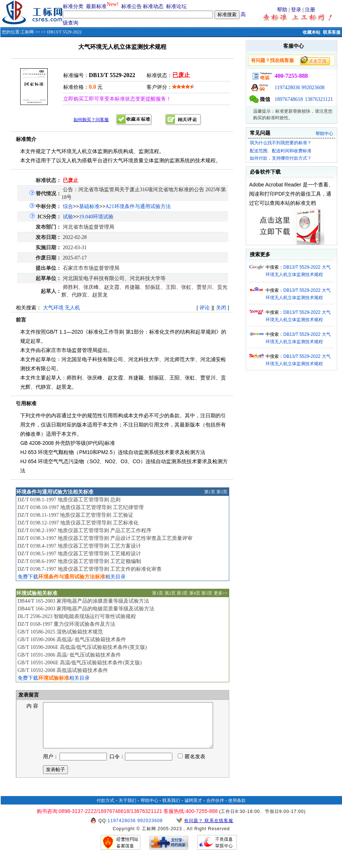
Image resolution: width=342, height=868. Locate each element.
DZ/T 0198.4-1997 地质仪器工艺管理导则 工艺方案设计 (80, 546)
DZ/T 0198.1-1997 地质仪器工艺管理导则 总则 (69, 500)
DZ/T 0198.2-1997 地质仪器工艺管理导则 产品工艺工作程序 (85, 531)
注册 (310, 10)
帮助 (282, 10)
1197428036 (287, 88)
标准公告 (132, 6)
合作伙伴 (215, 809)
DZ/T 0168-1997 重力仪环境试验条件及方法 (67, 624)
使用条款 (237, 809)
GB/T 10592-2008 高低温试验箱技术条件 (63, 670)
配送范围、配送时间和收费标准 (281, 151)
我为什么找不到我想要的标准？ (281, 143)
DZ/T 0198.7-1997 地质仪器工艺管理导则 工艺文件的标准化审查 (90, 569)
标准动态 (153, 6)
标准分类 (73, 6)
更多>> (221, 593)
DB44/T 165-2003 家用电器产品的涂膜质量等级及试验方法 (83, 601)
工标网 (27, 32)
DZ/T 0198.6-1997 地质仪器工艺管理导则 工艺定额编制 (80, 561)
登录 (296, 10)
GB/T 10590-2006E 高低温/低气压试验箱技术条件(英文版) (82, 647)
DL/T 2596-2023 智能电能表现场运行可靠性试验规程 (77, 616)
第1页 (210, 492)
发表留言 (28, 695)
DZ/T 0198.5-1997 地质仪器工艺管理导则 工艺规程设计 (80, 554)
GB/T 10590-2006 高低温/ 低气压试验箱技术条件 (72, 640)
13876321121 (319, 99)
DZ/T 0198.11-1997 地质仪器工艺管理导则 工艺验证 (75, 515)
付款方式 (105, 809)
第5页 (207, 593)
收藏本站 (312, 32)
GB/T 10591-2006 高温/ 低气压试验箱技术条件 (69, 655)
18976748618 (289, 99)
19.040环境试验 (96, 217)
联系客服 (332, 32)
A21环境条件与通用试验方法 (138, 206)
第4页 (195, 593)
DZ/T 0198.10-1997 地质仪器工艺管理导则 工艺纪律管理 (81, 507)
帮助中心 (324, 134)
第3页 (182, 593)
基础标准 (89, 206)
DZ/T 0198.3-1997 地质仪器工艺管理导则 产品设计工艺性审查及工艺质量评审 (105, 538)
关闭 (221, 308)
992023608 (313, 88)
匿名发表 (192, 765)
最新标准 (96, 6)
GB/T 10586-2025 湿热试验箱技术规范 (60, 632)
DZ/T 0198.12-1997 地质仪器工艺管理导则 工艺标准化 (78, 523)
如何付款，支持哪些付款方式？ (281, 158)
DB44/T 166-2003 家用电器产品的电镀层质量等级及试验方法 (86, 609)
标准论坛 (176, 6)
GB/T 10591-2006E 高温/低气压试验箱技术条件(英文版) (80, 663)
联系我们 (171, 809)
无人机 (72, 308)
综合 (68, 206)
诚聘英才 (193, 809)
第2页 (222, 492)
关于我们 (127, 809)
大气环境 (53, 308)
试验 (68, 217)
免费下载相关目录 (72, 577)
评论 (205, 308)
